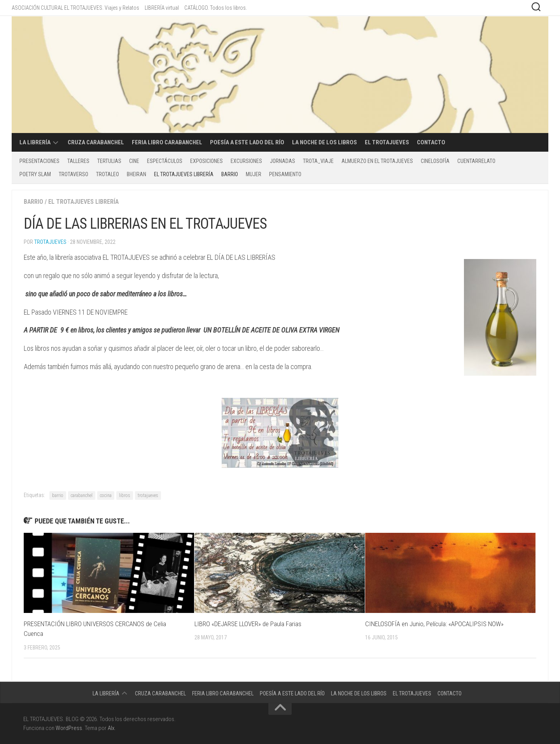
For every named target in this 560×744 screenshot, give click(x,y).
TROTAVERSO (73, 174)
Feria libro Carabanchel (167, 142)
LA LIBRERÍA (35, 142)
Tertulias (109, 161)
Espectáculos (165, 161)
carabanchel (82, 495)
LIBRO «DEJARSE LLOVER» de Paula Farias (248, 624)
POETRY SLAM (35, 174)
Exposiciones (206, 161)
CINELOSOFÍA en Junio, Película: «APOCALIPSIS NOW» (434, 624)
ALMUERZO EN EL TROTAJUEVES (377, 161)
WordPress (69, 728)
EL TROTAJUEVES (387, 142)
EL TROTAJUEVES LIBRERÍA (184, 174)
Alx (111, 728)
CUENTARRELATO (476, 161)
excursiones (246, 161)
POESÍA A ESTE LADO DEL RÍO (247, 142)
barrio (58, 495)
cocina (106, 495)
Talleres (78, 161)
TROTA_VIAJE (318, 161)
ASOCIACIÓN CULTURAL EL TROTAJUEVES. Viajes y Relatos (75, 8)
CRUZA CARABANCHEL (96, 142)
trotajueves (148, 495)
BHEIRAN (136, 174)
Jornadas (283, 161)
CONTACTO (431, 142)
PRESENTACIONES (39, 161)
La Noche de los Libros (325, 142)
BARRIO (230, 174)
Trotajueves (50, 242)
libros (125, 495)
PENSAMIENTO (285, 174)
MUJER (254, 174)
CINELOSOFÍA (435, 161)
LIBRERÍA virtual (162, 8)
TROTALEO (108, 174)
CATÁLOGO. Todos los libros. (216, 8)
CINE (134, 161)
